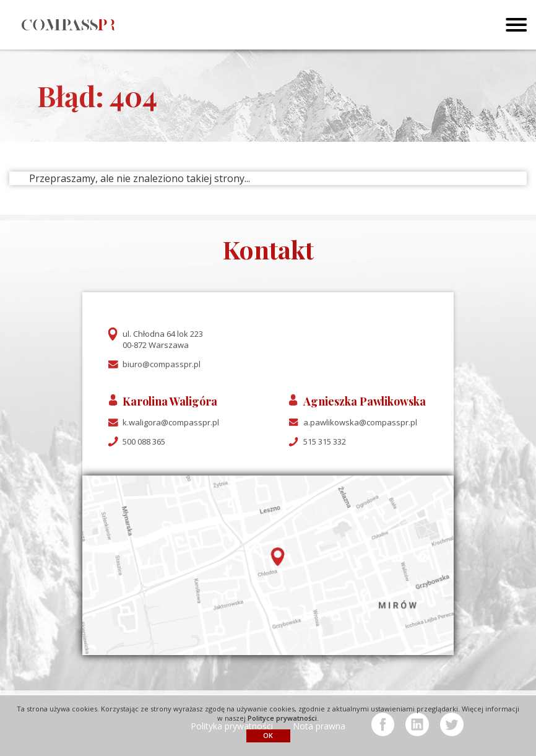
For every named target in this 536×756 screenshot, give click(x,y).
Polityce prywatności (282, 718)
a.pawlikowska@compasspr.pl (360, 422)
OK (268, 735)
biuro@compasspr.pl (162, 364)
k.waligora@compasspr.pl (171, 422)
